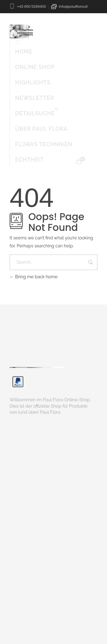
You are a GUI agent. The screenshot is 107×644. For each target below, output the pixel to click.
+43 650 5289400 (31, 6)
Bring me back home (34, 277)
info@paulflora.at (73, 6)
